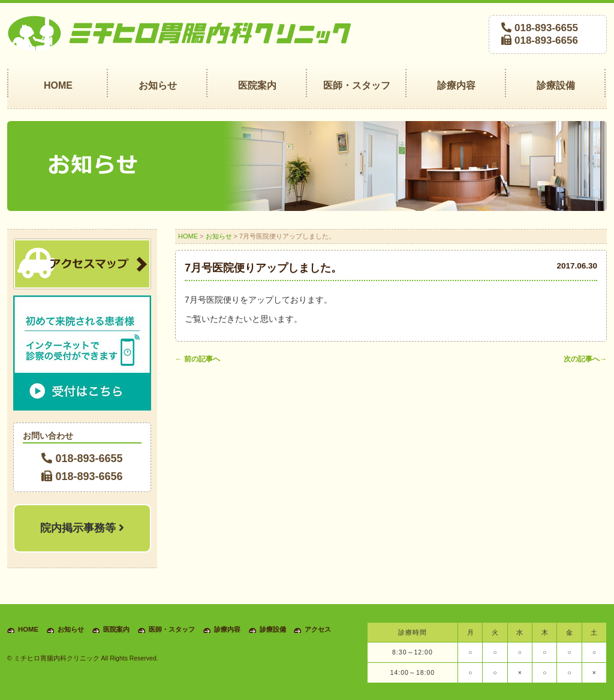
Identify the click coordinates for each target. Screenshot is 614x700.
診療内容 (227, 629)
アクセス (318, 629)
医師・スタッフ (172, 629)
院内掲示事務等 (82, 528)
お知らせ (219, 236)
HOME (188, 236)
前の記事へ (198, 359)
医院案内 (116, 629)
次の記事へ (585, 359)
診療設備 (273, 629)
